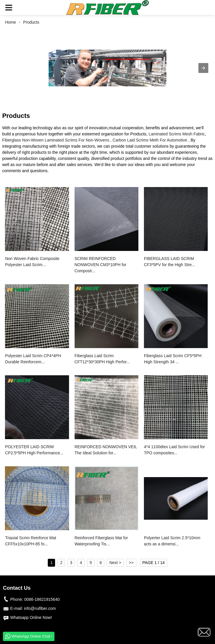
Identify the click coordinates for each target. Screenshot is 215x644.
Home (10, 22)
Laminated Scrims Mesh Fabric (177, 134)
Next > (115, 563)
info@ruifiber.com (40, 608)
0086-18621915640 (42, 599)
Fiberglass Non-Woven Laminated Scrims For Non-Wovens (56, 140)
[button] (9, 7)
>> (131, 563)
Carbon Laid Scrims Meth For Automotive (150, 140)
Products (31, 22)
